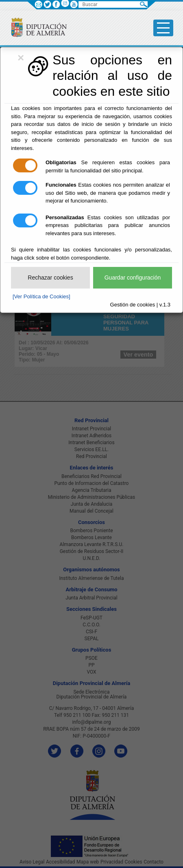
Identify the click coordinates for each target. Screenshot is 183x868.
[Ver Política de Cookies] (41, 296)
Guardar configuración (133, 278)
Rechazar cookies (50, 278)
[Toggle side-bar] (163, 28)
